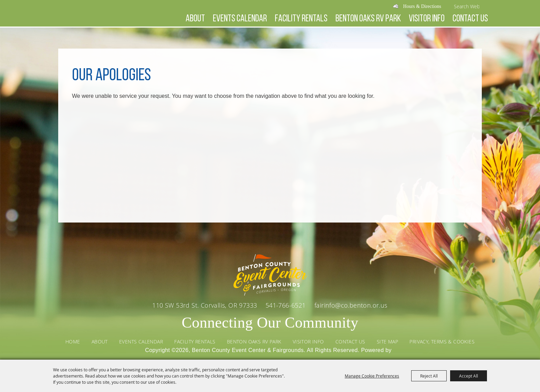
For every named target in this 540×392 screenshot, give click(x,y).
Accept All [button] (469, 376)
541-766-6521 (287, 305)
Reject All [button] (429, 376)
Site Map (387, 342)
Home (73, 342)
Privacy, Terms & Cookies (442, 342)
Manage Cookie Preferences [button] (372, 376)
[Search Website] (467, 6)
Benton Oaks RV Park (368, 19)
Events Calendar (240, 19)
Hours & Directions (422, 6)
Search (485, 6)
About (195, 19)
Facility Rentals (301, 19)
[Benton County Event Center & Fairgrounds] (105, 32)
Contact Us (470, 19)
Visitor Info (427, 19)
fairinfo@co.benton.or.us (351, 305)
